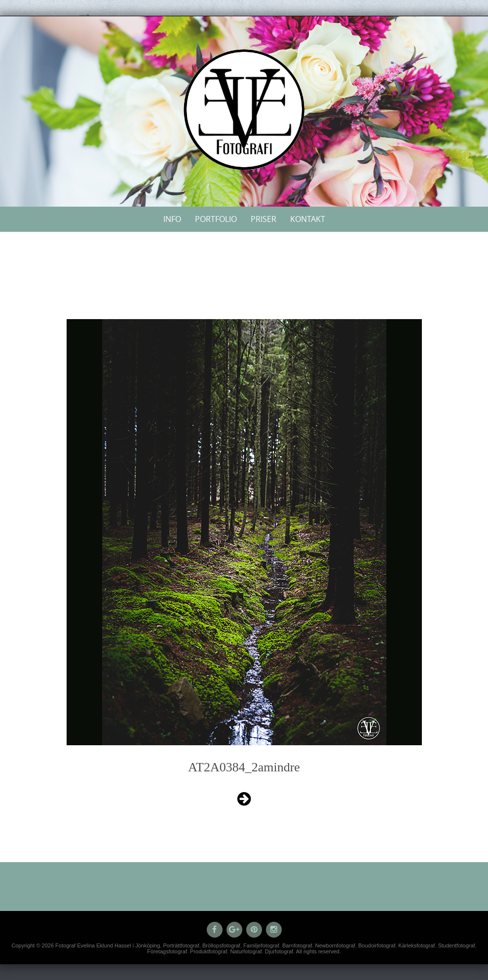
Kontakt (308, 219)
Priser (263, 219)
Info (172, 219)
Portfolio (216, 219)
